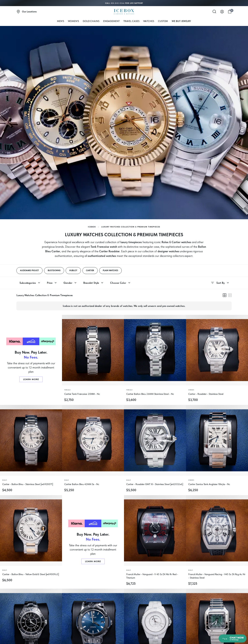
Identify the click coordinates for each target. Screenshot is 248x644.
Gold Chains (91, 21)
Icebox (92, 227)
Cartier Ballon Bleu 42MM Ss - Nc (82, 484)
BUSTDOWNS (54, 270)
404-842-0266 (118, 3)
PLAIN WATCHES (110, 270)
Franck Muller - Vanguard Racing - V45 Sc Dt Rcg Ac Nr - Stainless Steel (217, 576)
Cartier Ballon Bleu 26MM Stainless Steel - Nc (150, 394)
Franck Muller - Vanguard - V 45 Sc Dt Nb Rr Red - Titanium (152, 576)
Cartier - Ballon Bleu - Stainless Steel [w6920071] (28, 484)
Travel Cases (131, 21)
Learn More (31, 379)
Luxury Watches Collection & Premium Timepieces (131, 227)
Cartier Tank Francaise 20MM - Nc (82, 394)
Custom (163, 21)
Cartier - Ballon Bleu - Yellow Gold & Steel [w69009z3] (31, 574)
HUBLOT (73, 270)
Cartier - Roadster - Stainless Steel (206, 394)
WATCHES (149, 21)
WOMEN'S (73, 21)
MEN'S (61, 21)
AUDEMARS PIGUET (29, 270)
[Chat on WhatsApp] (233, 638)
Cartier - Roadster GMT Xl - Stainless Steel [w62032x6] (155, 484)
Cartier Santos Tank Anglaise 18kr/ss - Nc (209, 484)
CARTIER (90, 270)
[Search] (214, 12)
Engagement (111, 21)
